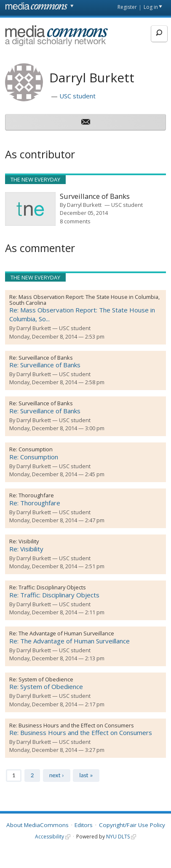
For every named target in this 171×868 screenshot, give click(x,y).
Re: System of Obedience (46, 686)
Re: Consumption (34, 457)
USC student (77, 96)
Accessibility (49, 837)
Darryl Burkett (84, 205)
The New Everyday (35, 179)
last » (86, 775)
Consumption (36, 449)
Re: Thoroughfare (35, 503)
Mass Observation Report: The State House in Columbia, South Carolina (84, 300)
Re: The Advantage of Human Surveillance (69, 641)
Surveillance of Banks (46, 358)
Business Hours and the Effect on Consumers (76, 725)
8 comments (75, 221)
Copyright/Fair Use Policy (132, 825)
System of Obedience (46, 679)
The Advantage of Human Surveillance (66, 633)
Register (127, 7)
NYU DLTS (118, 837)
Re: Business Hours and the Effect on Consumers (81, 732)
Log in (151, 7)
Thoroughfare (36, 495)
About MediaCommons (37, 825)
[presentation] (30, 209)
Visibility (29, 541)
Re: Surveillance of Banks (45, 365)
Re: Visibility (26, 549)
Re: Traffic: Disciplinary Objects (54, 595)
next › (57, 775)
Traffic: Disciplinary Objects (52, 587)
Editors (84, 825)
